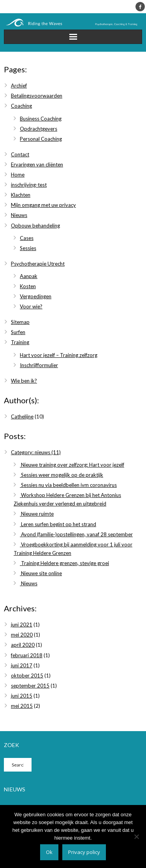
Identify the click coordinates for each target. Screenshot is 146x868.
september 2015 (30, 686)
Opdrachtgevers (39, 129)
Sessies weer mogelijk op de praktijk (62, 475)
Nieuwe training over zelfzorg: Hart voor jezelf (72, 465)
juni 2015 (22, 696)
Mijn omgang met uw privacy (43, 205)
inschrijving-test (29, 185)
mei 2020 (22, 635)
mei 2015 (22, 706)
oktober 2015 (27, 675)
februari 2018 (27, 655)
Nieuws (19, 215)
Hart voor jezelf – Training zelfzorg (59, 355)
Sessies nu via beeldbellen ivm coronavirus (68, 485)
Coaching (21, 106)
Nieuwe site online (41, 573)
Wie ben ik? (24, 381)
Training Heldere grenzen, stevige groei (64, 563)
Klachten (21, 195)
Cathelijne (22, 416)
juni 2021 (22, 625)
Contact (20, 154)
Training (20, 342)
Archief (19, 86)
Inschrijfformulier (39, 365)
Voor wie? (31, 306)
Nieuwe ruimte (37, 514)
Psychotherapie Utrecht (38, 264)
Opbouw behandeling (35, 226)
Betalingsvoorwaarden (37, 96)
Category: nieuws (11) (36, 452)
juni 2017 (22, 665)
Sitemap (20, 322)
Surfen (18, 332)
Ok (49, 852)
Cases (27, 238)
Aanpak (29, 276)
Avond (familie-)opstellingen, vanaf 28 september (76, 534)
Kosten (28, 286)
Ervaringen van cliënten (37, 164)
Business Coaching (41, 119)
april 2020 (23, 645)
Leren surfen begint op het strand (58, 524)
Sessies (28, 248)
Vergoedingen (36, 296)
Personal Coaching (41, 139)
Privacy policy (84, 852)
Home (18, 175)
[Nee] (136, 836)
